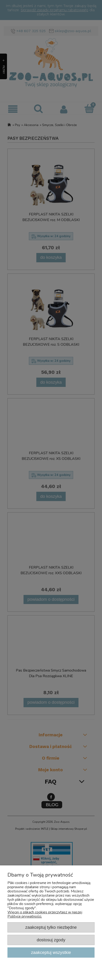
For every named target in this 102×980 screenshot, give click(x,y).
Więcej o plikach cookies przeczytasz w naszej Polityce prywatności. (45, 914)
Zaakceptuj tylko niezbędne (51, 927)
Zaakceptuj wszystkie (51, 952)
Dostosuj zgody (51, 940)
